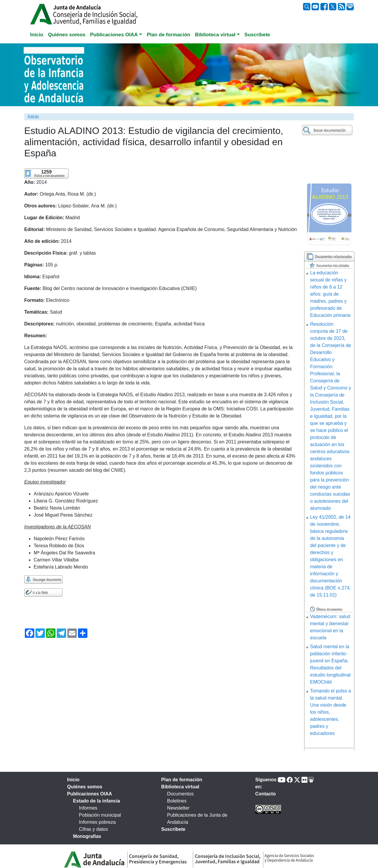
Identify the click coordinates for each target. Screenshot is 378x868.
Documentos (180, 794)
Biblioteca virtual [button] (215, 35)
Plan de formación (182, 780)
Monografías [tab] (87, 836)
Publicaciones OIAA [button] (114, 35)
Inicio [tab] (37, 35)
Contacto (265, 794)
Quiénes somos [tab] (67, 35)
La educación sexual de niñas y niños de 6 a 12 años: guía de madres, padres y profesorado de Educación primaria (330, 294)
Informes (88, 808)
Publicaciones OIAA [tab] (89, 794)
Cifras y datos (93, 829)
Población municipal (100, 815)
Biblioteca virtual (180, 787)
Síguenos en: (266, 783)
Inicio (33, 117)
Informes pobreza (97, 822)
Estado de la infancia (96, 801)
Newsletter (178, 808)
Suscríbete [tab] (257, 35)
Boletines (177, 801)
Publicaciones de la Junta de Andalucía (197, 819)
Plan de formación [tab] (168, 35)
